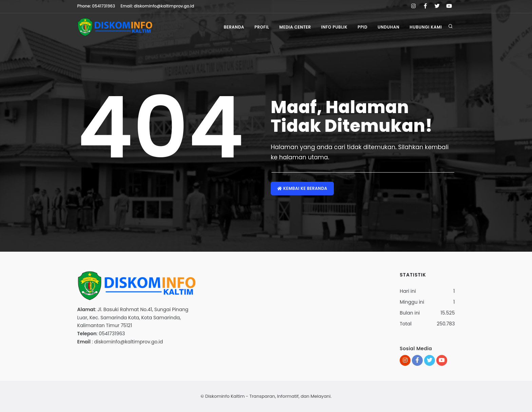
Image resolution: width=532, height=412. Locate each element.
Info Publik (334, 27)
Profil (262, 27)
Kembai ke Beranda (302, 188)
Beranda (234, 27)
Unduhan (388, 27)
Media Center (295, 27)
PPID (363, 27)
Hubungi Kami (426, 27)
